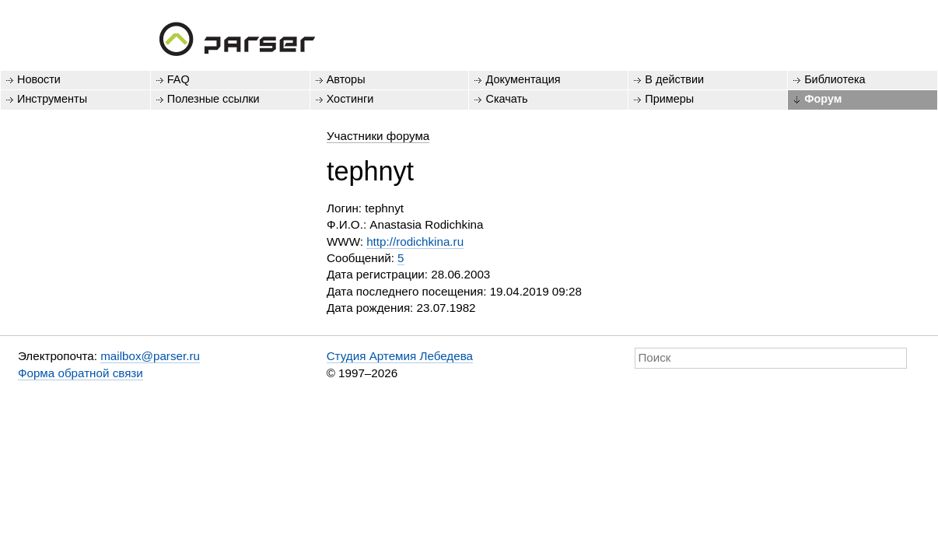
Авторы (346, 79)
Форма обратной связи (80, 373)
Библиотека (835, 79)
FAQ (178, 79)
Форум (823, 99)
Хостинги (350, 99)
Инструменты (52, 99)
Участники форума (378, 136)
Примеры (669, 99)
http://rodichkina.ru (415, 241)
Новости (39, 79)
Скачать (506, 99)
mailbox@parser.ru (150, 356)
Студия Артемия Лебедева (400, 356)
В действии (674, 79)
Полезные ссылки (213, 99)
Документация (523, 79)
